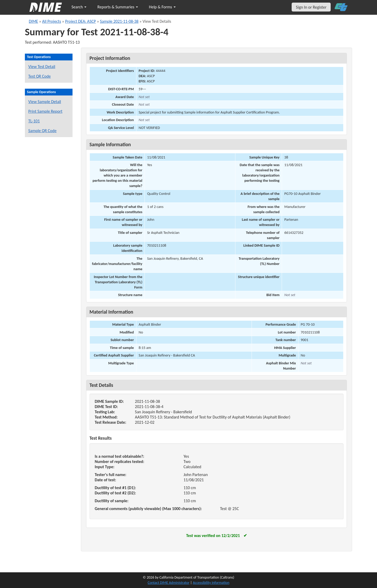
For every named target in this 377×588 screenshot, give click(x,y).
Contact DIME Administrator (169, 583)
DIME (33, 21)
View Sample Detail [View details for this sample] (45, 102)
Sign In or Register (311, 7)
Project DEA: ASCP (81, 21)
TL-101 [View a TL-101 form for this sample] (34, 121)
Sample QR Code (42, 131)
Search (79, 7)
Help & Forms (162, 7)
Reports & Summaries (118, 7)
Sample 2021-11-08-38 (119, 21)
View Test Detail (42, 67)
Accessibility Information (211, 583)
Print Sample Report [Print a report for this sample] (45, 111)
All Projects (52, 21)
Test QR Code (40, 76)
